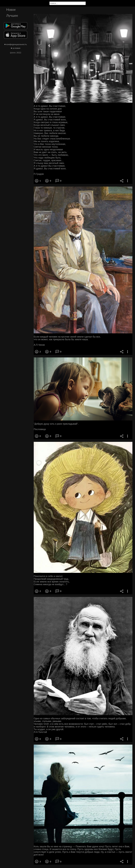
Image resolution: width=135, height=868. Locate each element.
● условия (16, 48)
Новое (11, 9)
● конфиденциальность (16, 44)
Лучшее (12, 15)
